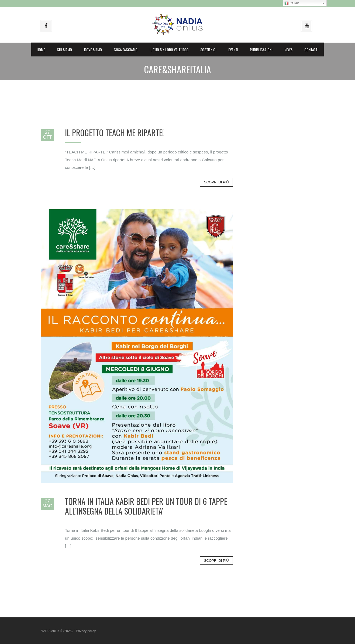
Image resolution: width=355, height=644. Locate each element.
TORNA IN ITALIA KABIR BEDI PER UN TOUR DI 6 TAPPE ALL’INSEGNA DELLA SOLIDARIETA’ (146, 506)
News (288, 49)
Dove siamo (93, 49)
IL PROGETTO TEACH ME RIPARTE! (114, 133)
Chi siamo (64, 49)
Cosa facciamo (126, 49)
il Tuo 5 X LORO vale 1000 (169, 49)
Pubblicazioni (261, 49)
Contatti (311, 49)
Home (41, 49)
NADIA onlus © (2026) (57, 631)
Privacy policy (86, 631)
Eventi (233, 49)
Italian (292, 3)
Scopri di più (216, 182)
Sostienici (208, 49)
